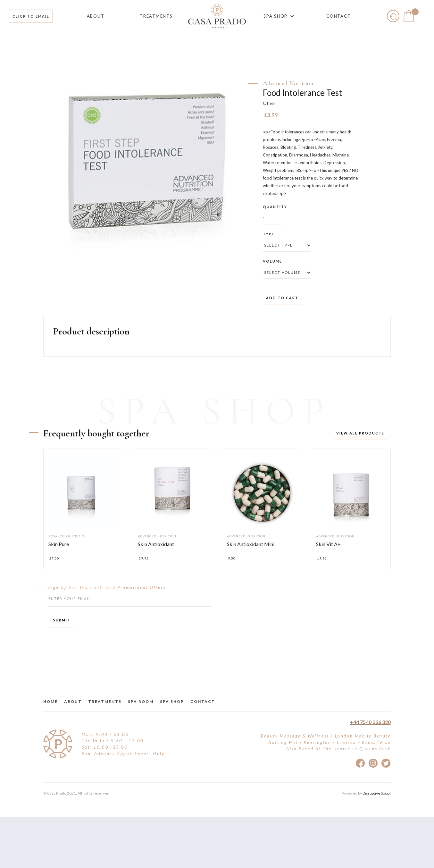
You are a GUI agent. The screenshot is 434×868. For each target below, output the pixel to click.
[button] (278, 16)
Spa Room (141, 701)
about (73, 701)
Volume (272, 261)
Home (50, 701)
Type (269, 234)
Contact (203, 701)
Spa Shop (172, 701)
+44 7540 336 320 (370, 722)
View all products (360, 433)
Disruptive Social (377, 793)
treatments (105, 701)
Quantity (275, 207)
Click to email (31, 16)
